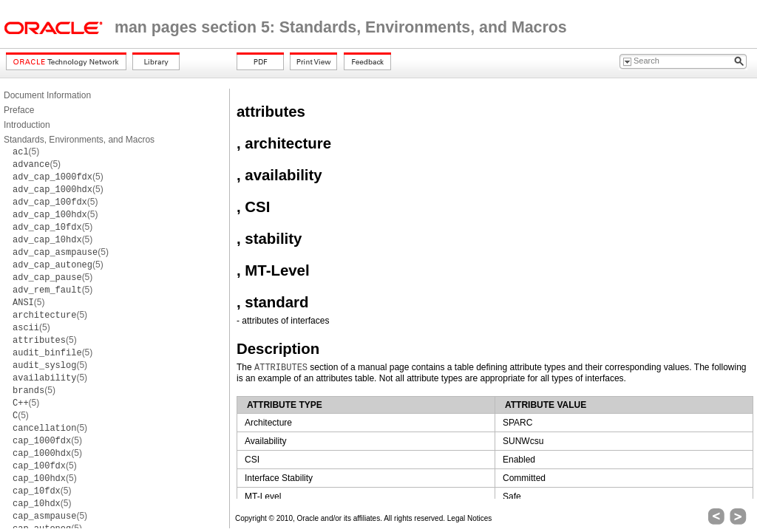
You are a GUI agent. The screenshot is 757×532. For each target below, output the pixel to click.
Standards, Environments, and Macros (79, 140)
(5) (26, 151)
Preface (19, 110)
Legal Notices (470, 518)
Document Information (47, 95)
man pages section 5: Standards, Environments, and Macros (341, 27)
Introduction (27, 125)
